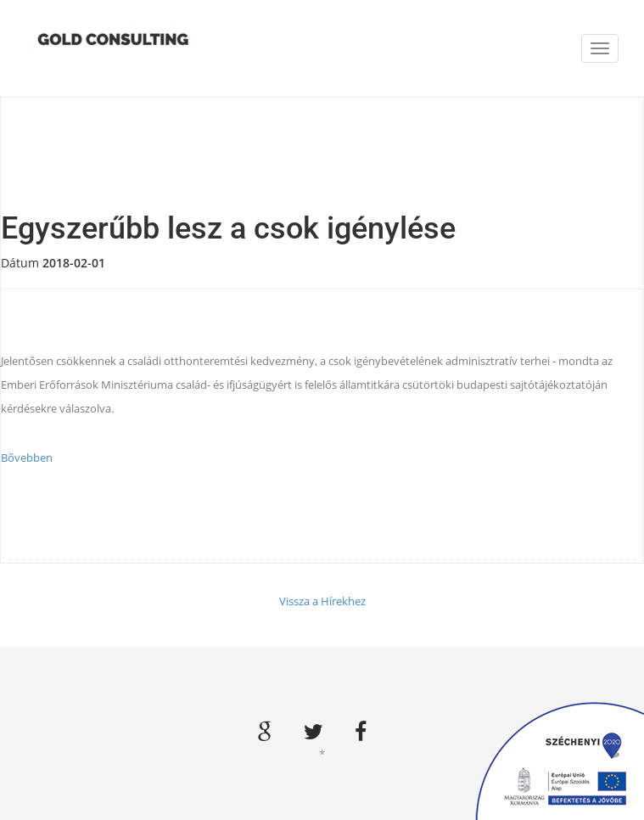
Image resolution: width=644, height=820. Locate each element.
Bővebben (27, 458)
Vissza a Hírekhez (322, 601)
